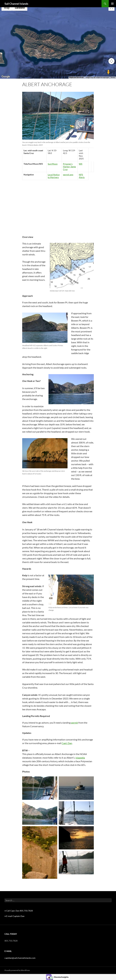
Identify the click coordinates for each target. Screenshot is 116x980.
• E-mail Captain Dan (14, 916)
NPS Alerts (82, 176)
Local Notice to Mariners (54, 176)
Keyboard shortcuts (77, 78)
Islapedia (80, 758)
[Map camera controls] (111, 61)
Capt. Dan (67, 743)
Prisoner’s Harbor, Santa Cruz (69, 167)
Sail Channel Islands (16, 4)
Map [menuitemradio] (7, 8)
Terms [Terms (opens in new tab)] (113, 78)
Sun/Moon (53, 164)
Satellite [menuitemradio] (20, 8)
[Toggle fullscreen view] (111, 8)
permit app (68, 175)
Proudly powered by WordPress (17, 970)
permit (74, 723)
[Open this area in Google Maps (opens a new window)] (6, 77)
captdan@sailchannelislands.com (20, 958)
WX (81, 164)
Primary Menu (112, 4)
